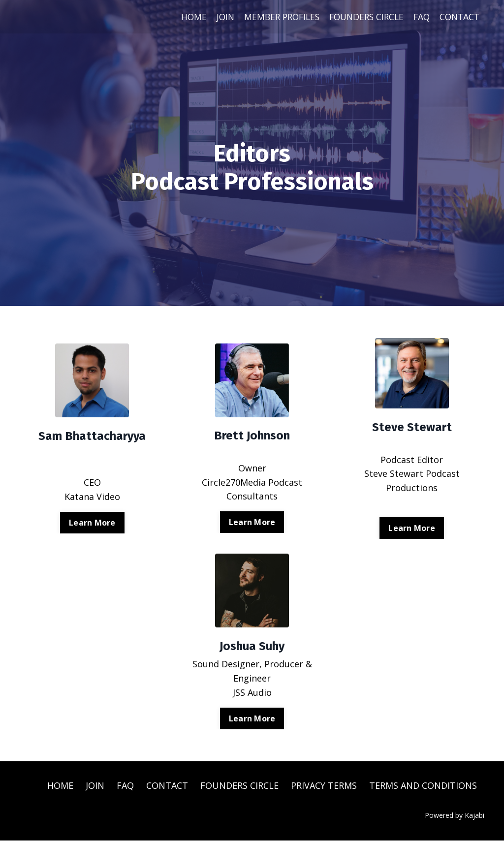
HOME (182, 17)
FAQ (419, 17)
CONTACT (458, 17)
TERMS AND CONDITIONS (423, 785)
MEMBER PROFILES (273, 17)
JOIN (214, 17)
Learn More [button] (92, 523)
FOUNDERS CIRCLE (362, 17)
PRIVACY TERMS (324, 785)
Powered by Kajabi (455, 815)
